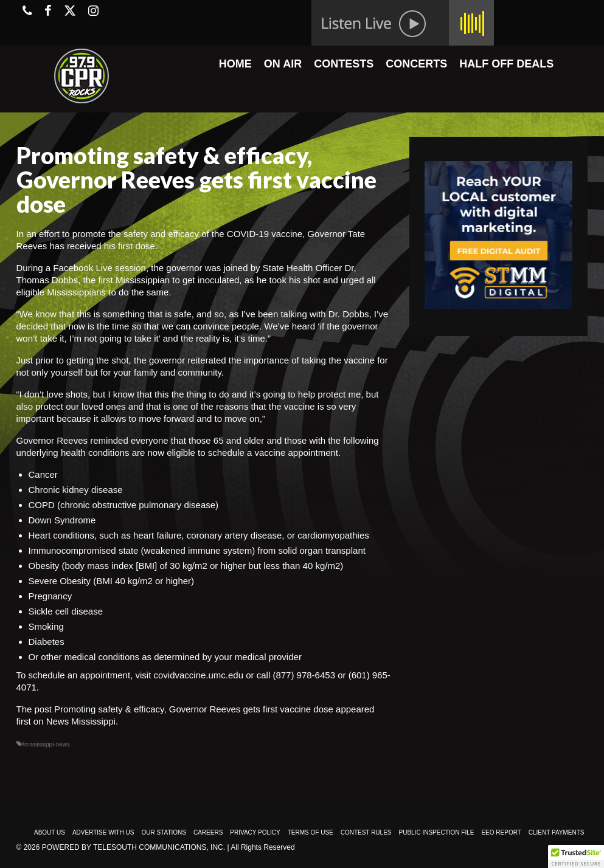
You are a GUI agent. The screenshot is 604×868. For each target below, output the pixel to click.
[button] (576, 856)
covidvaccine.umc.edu (198, 675)
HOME (235, 64)
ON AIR (283, 64)
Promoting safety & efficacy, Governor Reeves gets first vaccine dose (194, 709)
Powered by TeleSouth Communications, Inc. (134, 847)
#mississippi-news (46, 744)
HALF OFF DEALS (506, 64)
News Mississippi (81, 721)
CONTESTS (344, 64)
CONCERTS (416, 64)
